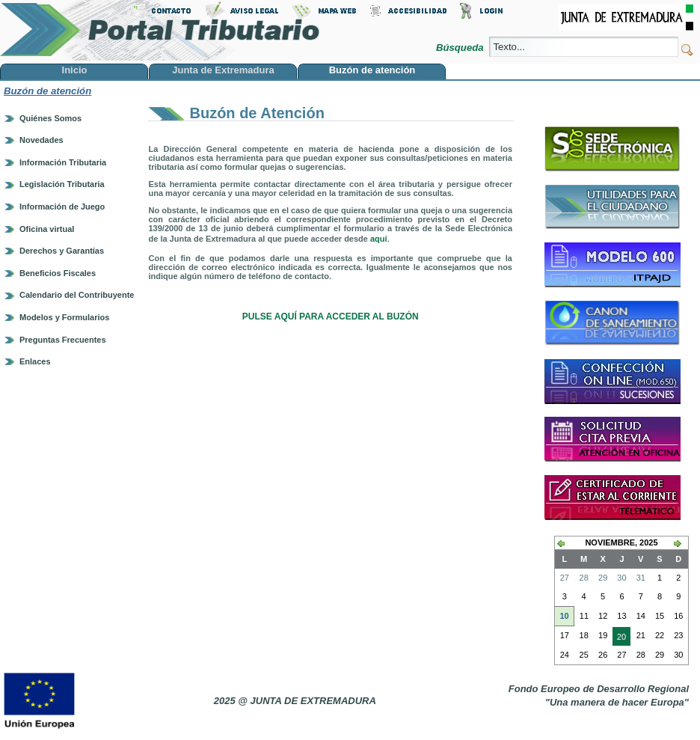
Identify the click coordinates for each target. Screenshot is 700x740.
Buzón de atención (47, 91)
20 (619, 638)
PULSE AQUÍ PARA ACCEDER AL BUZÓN (331, 317)
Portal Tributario (160, 30)
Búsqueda (461, 48)
